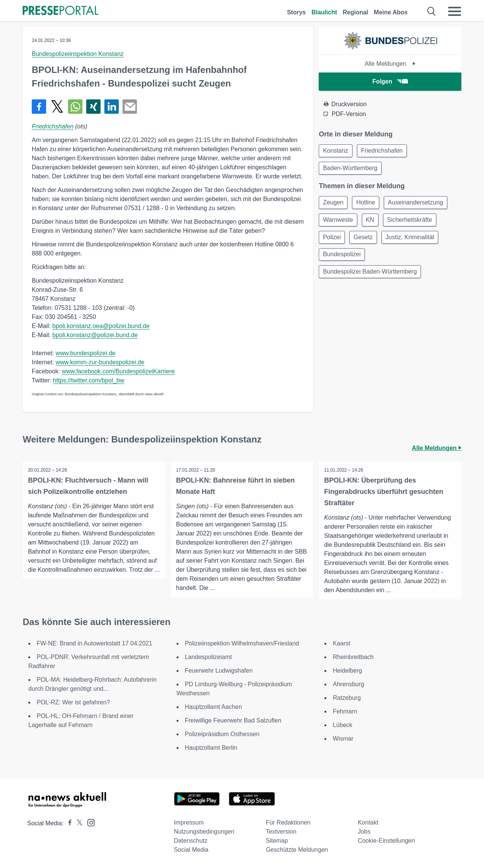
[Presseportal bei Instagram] (89, 822)
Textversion (281, 832)
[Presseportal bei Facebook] (68, 823)
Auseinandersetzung (419, 204)
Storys (296, 12)
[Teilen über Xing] (93, 107)
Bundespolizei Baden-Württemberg (371, 277)
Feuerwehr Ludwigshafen (219, 671)
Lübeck (343, 725)
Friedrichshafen (53, 126)
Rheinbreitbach (353, 657)
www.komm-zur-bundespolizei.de (100, 362)
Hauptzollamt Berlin (211, 748)
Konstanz (336, 151)
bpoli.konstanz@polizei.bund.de (95, 335)
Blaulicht (324, 12)
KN (372, 222)
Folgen (390, 81)
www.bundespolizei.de (85, 353)
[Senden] (130, 107)
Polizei (333, 241)
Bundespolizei (343, 259)
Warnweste (339, 222)
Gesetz (365, 241)
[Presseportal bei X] (77, 823)
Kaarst (341, 643)
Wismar (343, 739)
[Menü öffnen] (455, 11)
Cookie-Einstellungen (386, 841)
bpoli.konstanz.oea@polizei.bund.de (101, 326)
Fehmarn (345, 711)
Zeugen (334, 204)
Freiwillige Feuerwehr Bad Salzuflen (233, 720)
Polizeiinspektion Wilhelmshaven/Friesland (242, 643)
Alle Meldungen (390, 64)
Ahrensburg (348, 684)
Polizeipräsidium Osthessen (222, 734)
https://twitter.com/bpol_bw (89, 380)
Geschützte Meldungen (297, 850)
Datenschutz (191, 841)
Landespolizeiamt (209, 657)
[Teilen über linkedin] (112, 107)
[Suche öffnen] (432, 11)
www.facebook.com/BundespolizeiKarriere (118, 371)
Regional (355, 12)
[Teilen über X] (57, 107)
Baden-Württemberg (351, 169)
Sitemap (277, 841)
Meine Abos (391, 12)
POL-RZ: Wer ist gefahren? (73, 702)
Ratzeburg (347, 698)
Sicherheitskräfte (413, 222)
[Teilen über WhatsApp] (75, 107)
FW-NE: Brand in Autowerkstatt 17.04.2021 (95, 643)
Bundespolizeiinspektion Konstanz (78, 54)
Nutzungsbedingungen (204, 832)
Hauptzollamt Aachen (213, 707)
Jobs (364, 832)
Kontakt (368, 822)
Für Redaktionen (288, 822)
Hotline (368, 204)
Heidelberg (347, 671)
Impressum (189, 822)
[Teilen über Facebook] (39, 107)
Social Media (191, 850)
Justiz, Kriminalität (414, 241)
